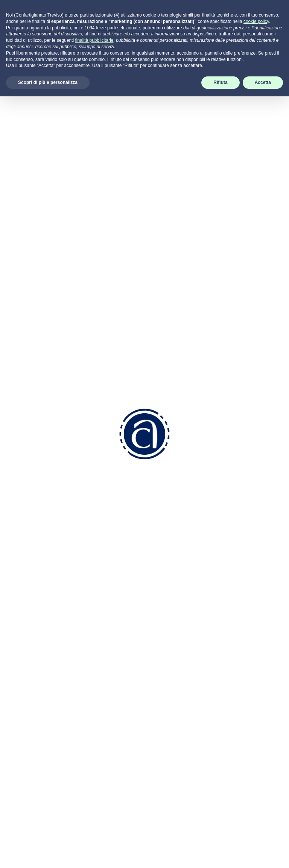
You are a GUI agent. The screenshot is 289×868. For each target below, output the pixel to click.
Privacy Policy (232, 647)
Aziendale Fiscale (174, 677)
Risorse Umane (171, 667)
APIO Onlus (250, 323)
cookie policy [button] (256, 793)
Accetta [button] (263, 854)
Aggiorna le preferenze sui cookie (232, 677)
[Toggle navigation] (279, 15)
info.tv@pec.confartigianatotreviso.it (137, 745)
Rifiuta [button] (220, 854)
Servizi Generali (171, 706)
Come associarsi (173, 608)
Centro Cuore (251, 386)
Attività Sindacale (174, 716)
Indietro (144, 46)
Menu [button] (36, 84)
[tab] (36, 84)
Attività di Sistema (175, 726)
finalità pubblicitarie (94, 812)
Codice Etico (168, 638)
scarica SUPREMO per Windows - (233, 767)
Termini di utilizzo (236, 697)
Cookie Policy (231, 657)
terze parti (106, 799)
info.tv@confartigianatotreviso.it (131, 721)
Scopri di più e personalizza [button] (48, 854)
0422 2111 (113, 681)
